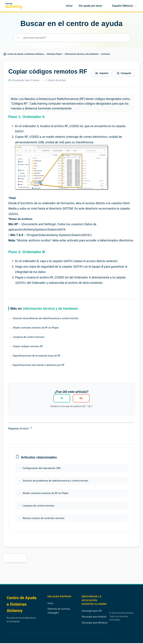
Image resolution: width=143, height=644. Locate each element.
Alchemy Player (54, 54)
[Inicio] (69, 6)
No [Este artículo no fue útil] (81, 398)
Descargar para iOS (92, 612)
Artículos (106, 54)
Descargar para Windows (95, 623)
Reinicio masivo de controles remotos (44, 519)
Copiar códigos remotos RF (28, 346)
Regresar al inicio (21, 429)
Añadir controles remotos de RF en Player (36, 328)
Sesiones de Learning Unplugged (59, 611)
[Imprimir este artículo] (102, 73)
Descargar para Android (94, 617)
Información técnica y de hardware (82, 54)
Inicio (50, 604)
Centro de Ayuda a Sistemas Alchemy (25, 54)
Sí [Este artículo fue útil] (62, 398)
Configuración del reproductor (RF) (42, 469)
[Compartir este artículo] (124, 73)
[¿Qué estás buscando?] (74, 38)
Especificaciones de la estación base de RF (37, 356)
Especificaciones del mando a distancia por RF (39, 365)
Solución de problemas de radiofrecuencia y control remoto (46, 318)
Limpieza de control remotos (29, 337)
